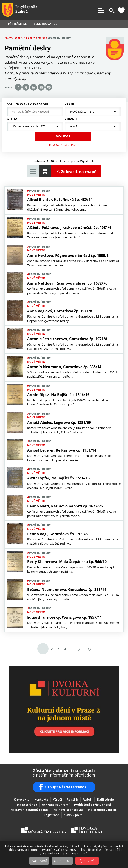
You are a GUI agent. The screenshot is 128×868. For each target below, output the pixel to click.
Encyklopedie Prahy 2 (21, 38)
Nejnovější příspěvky (68, 810)
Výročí (57, 799)
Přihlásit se (17, 24)
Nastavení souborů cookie (29, 810)
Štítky (13, 119)
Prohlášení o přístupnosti (92, 805)
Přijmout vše (87, 861)
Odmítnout (62, 861)
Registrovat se (45, 24)
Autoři (88, 799)
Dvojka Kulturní (86, 830)
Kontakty (41, 799)
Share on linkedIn (34, 87)
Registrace (51, 815)
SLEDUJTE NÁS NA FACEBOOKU (67, 787)
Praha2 (44, 830)
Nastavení (39, 861)
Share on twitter (26, 87)
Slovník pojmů (74, 815)
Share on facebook (18, 87)
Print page (49, 87)
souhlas (57, 846)
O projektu (22, 799)
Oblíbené (121, 10)
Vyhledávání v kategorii (28, 104)
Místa (43, 38)
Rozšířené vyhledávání (64, 145)
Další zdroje (105, 799)
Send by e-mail (41, 87)
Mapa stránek (27, 805)
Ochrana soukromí (56, 805)
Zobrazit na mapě (79, 172)
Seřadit (71, 119)
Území (69, 104)
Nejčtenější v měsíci (103, 810)
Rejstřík (72, 799)
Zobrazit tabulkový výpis (33, 171)
